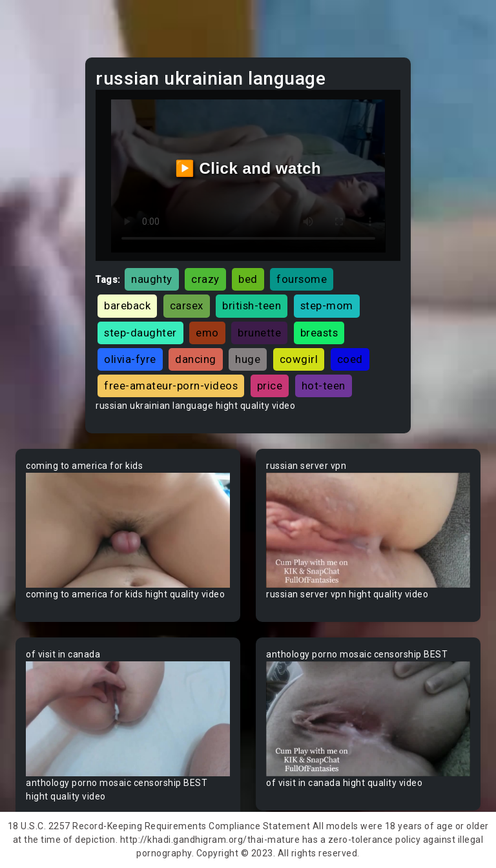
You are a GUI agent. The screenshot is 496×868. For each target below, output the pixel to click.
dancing (196, 359)
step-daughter (140, 333)
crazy (205, 279)
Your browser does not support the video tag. (128, 530)
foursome (302, 279)
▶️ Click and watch (248, 168)
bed (248, 279)
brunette (259, 333)
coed (350, 359)
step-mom (327, 305)
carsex (187, 305)
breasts (319, 333)
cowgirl (299, 359)
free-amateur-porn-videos (171, 386)
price (270, 386)
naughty (152, 279)
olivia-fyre (130, 359)
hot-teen (324, 386)
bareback (127, 305)
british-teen (252, 305)
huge (248, 359)
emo (207, 333)
